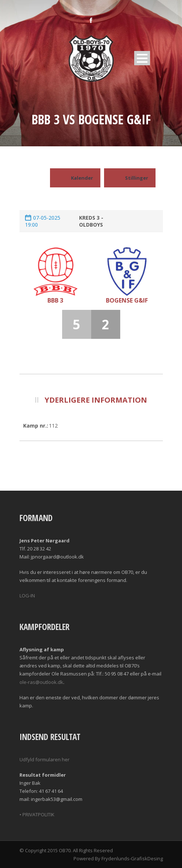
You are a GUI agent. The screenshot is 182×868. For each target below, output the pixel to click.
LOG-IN (27, 596)
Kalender (75, 178)
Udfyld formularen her (44, 759)
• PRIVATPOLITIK (37, 814)
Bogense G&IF (127, 300)
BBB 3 (55, 300)
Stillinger (130, 178)
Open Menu (142, 58)
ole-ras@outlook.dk (41, 682)
